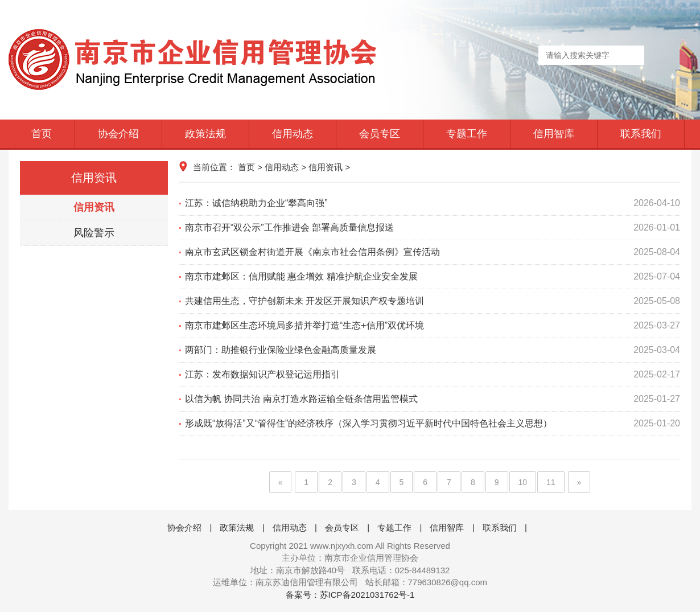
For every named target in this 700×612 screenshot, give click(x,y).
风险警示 (94, 233)
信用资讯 (94, 207)
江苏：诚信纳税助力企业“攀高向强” (433, 203)
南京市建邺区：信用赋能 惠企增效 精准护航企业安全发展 (433, 277)
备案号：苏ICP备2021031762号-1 (350, 595)
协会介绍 (118, 134)
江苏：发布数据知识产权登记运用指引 (433, 375)
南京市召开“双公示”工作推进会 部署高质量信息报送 (433, 228)
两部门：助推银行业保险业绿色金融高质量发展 (433, 350)
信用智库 (554, 134)
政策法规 (205, 134)
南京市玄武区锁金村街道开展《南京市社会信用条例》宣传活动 (433, 252)
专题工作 (467, 134)
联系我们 (641, 134)
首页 (42, 134)
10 (523, 482)
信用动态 (293, 134)
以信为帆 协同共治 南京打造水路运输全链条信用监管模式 (433, 399)
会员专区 (380, 134)
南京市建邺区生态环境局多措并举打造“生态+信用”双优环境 (433, 326)
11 (551, 482)
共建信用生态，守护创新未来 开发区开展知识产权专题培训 (433, 301)
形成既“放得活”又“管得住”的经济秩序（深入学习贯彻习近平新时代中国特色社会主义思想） (433, 424)
